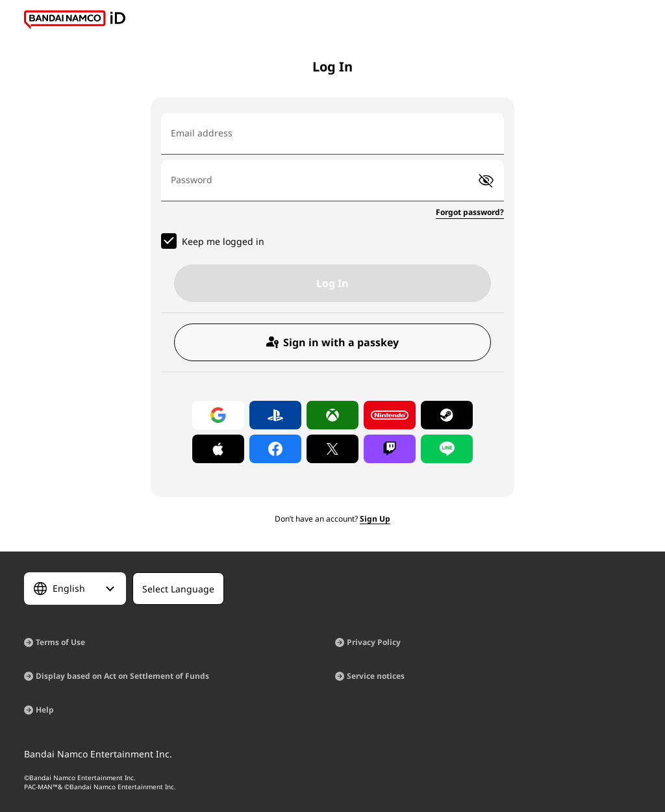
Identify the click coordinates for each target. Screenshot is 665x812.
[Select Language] (75, 589)
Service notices (376, 676)
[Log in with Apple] (218, 449)
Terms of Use (60, 642)
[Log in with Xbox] (332, 415)
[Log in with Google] (218, 415)
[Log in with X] (332, 449)
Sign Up (375, 519)
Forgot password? (470, 212)
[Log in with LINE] (447, 449)
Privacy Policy (374, 642)
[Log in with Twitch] (390, 449)
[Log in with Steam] (447, 415)
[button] (486, 181)
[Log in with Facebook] (275, 449)
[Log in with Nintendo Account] (390, 415)
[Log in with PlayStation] (275, 415)
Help (45, 710)
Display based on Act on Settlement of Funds (122, 676)
